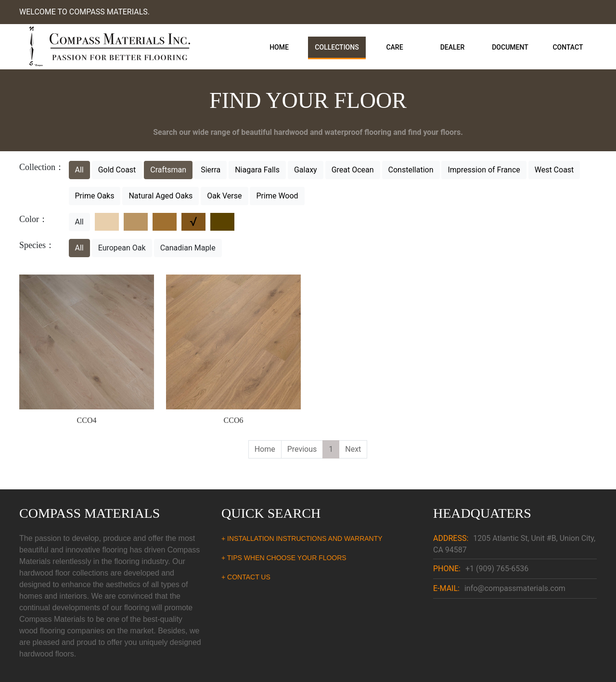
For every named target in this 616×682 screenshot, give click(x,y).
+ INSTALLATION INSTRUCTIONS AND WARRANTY (302, 538)
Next (353, 449)
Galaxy (306, 170)
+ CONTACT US (246, 577)
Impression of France (484, 170)
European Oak (122, 248)
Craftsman (168, 170)
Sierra (211, 170)
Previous (302, 449)
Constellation (411, 170)
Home (279, 47)
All (79, 170)
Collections (337, 47)
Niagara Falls (257, 170)
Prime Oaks (95, 196)
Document (510, 47)
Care (394, 47)
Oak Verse (224, 196)
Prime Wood (277, 196)
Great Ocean (353, 170)
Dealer (453, 47)
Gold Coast (117, 170)
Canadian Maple (188, 248)
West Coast (554, 170)
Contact (568, 47)
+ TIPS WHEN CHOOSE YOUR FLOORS (284, 558)
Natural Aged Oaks (160, 196)
